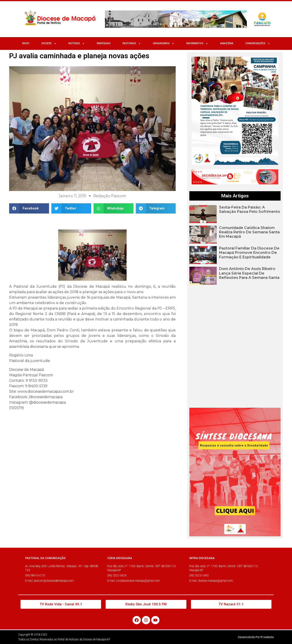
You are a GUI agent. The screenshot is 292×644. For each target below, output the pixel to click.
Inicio (26, 43)
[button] (29, 208)
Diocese (49, 44)
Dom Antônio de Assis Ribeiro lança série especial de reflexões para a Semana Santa (249, 273)
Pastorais (132, 44)
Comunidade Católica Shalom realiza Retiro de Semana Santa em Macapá (249, 232)
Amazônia (227, 43)
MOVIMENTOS (197, 44)
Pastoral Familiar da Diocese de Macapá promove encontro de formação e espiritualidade (249, 253)
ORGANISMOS (164, 44)
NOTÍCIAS (77, 44)
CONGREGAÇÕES (258, 44)
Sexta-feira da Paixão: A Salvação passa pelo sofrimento (250, 209)
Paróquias (104, 43)
